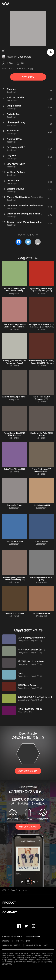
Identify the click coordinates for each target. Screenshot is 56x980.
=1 (27, 890)
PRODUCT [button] (9, 903)
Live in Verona (42, 541)
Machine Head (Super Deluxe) (14, 397)
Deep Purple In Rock (14, 541)
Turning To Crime (14, 505)
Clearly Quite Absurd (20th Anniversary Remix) (14, 362)
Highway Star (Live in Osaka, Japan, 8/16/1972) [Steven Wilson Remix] (42, 363)
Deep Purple (24, 57)
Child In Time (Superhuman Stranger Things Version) (14, 326)
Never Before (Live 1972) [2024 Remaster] (14, 434)
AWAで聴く (28, 77)
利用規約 (6, 941)
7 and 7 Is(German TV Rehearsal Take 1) (42, 470)
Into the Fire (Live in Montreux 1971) (42, 398)
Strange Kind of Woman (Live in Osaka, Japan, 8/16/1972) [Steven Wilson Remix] (42, 327)
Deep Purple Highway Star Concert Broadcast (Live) (14, 579)
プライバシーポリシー (24, 941)
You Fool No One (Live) (14, 614)
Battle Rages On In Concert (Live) (42, 579)
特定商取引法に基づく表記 (37, 945)
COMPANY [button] (10, 912)
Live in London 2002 (42, 505)
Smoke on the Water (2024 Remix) (42, 434)
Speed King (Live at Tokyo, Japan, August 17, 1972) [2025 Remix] (42, 291)
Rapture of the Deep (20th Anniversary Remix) (14, 290)
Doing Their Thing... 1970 (14, 469)
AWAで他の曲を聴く (28, 771)
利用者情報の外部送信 (11, 945)
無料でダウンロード (28, 827)
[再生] (51, 52)
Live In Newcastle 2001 (42, 614)
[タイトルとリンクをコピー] (38, 242)
